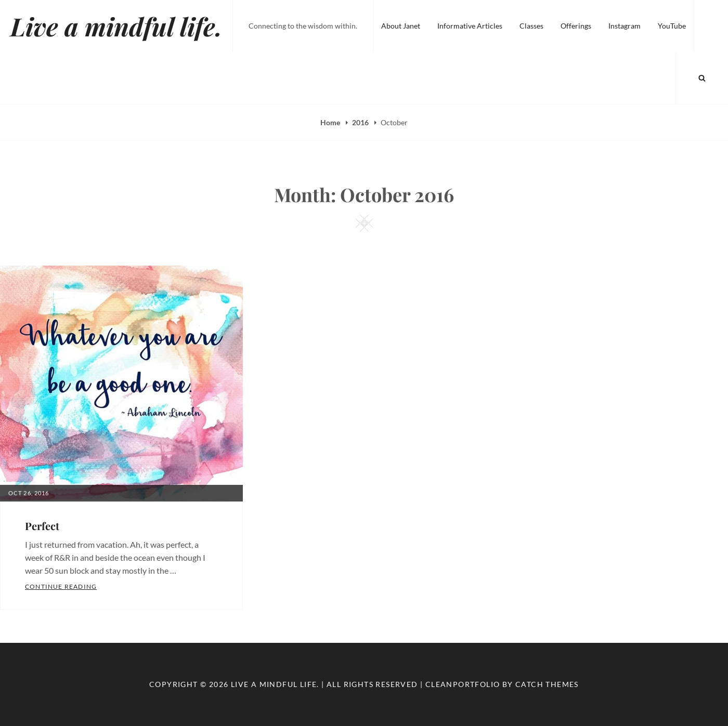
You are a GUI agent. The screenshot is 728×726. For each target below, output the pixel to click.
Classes (531, 26)
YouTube (672, 26)
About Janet (401, 26)
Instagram (625, 26)
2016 (361, 122)
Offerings (576, 26)
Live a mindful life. (116, 26)
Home (331, 122)
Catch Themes (547, 684)
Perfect (42, 526)
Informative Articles (470, 26)
